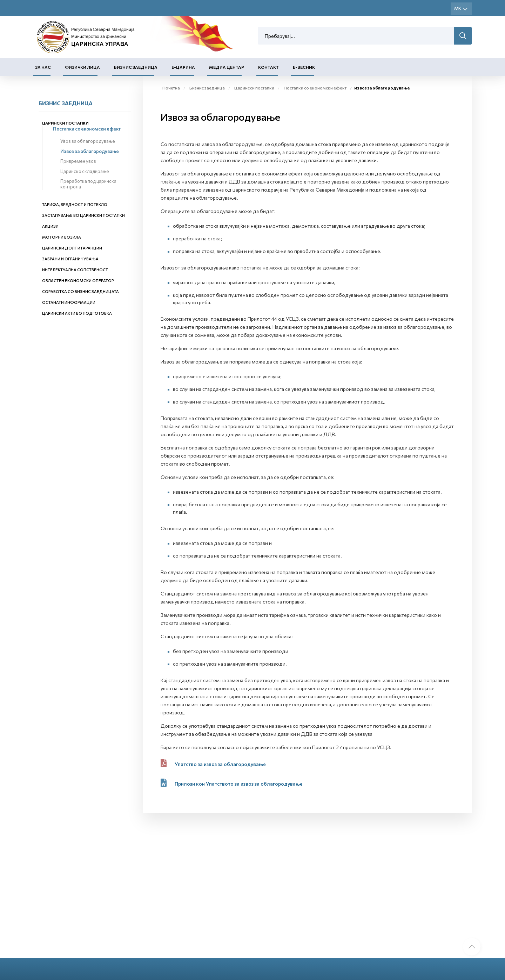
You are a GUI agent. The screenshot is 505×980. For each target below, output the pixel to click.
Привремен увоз (78, 161)
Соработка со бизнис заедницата (80, 291)
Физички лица (82, 67)
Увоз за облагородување (88, 141)
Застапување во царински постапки (83, 215)
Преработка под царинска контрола (88, 184)
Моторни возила (62, 237)
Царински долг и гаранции (72, 248)
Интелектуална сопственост (75, 270)
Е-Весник (304, 67)
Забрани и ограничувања (70, 259)
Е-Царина (183, 67)
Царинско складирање (85, 171)
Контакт (268, 67)
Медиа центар (227, 67)
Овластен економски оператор (78, 281)
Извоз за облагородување (90, 151)
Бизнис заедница (136, 67)
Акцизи (50, 226)
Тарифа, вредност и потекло (75, 204)
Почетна (171, 88)
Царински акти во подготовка (77, 313)
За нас (43, 67)
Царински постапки (65, 123)
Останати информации (69, 302)
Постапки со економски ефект (87, 129)
